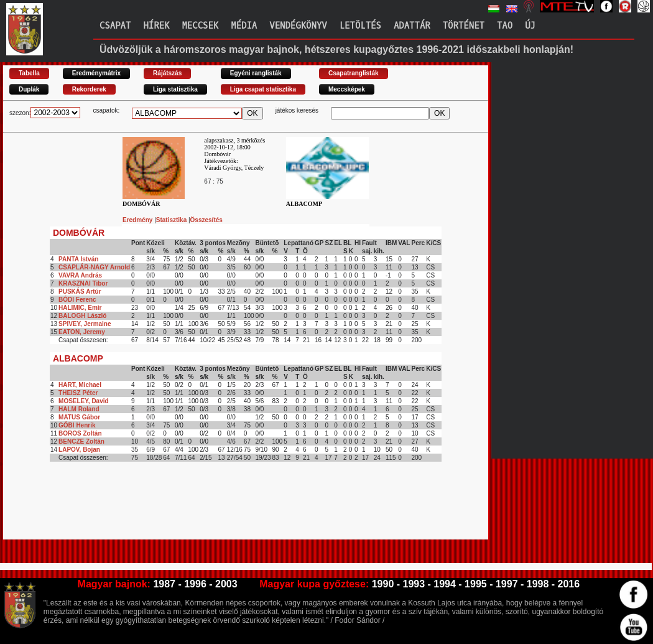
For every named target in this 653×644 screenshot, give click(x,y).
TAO (505, 26)
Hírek (156, 26)
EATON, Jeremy (82, 332)
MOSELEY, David (84, 401)
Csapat (115, 26)
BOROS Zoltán (80, 433)
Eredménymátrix (96, 73)
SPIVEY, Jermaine (85, 324)
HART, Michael (80, 385)
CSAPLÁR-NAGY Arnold (94, 267)
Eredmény (138, 220)
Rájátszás (167, 73)
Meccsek (200, 26)
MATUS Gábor (79, 417)
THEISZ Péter (78, 393)
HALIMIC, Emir (80, 308)
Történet (464, 26)
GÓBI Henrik (77, 425)
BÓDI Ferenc (77, 300)
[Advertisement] (229, 511)
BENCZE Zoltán (81, 441)
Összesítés (206, 220)
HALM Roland (79, 409)
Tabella (29, 73)
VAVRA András (80, 275)
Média (244, 26)
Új (530, 26)
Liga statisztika (175, 89)
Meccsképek (347, 89)
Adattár (412, 26)
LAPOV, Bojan (79, 450)
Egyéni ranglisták (256, 73)
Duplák (29, 89)
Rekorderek (89, 89)
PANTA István (78, 259)
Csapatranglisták (354, 73)
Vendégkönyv (298, 26)
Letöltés (360, 26)
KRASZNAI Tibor (83, 283)
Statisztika (172, 220)
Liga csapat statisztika (263, 89)
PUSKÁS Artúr (80, 292)
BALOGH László (82, 316)
